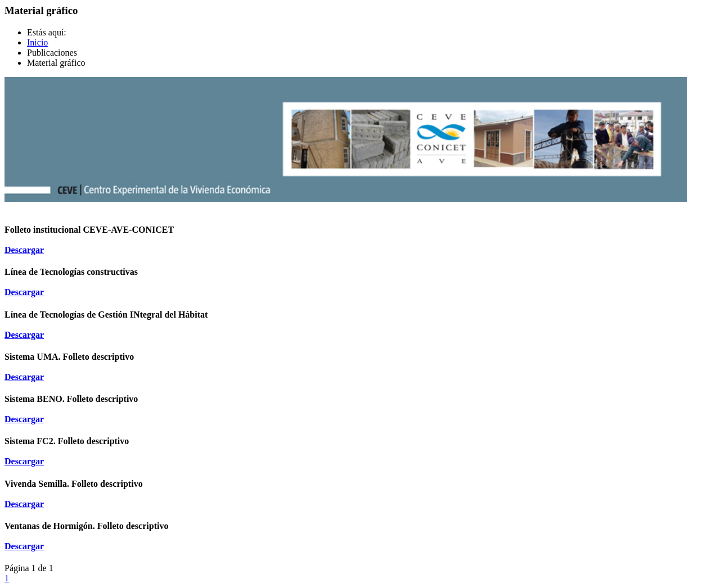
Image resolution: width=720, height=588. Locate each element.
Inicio (37, 42)
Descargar (24, 250)
